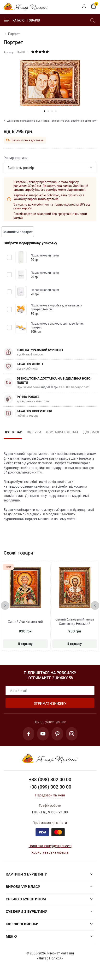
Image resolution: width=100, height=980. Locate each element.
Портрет (14, 34)
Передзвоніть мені (50, 795)
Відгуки (34, 432)
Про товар (13, 432)
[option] (13, 434)
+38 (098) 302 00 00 (50, 779)
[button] (44, 111)
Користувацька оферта (50, 852)
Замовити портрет (18, 232)
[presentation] (5, 605)
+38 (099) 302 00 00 (50, 787)
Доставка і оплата (62, 432)
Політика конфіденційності (50, 846)
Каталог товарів (22, 20)
